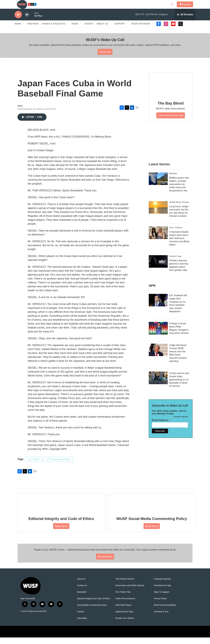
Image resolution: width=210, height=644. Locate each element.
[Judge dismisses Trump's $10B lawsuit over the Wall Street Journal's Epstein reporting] (158, 356)
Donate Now (105, 563)
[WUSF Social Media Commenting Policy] (152, 510)
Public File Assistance (125, 605)
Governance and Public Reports (130, 592)
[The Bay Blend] (171, 91)
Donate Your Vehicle (125, 625)
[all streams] (185, 21)
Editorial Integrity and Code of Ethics (61, 525)
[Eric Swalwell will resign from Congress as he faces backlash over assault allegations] (158, 307)
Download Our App (162, 592)
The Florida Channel (125, 585)
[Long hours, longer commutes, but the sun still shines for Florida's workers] (158, 214)
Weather (33, 30)
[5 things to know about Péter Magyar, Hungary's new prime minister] (158, 335)
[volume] (27, 21)
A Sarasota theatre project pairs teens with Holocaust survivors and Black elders (179, 245)
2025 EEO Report (123, 612)
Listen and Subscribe (171, 122)
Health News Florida (179, 209)
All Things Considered (58, 466)
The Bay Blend (171, 110)
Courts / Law (175, 263)
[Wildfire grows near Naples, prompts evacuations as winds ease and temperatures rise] (158, 185)
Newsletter (82, 599)
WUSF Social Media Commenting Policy (152, 525)
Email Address (161, 427)
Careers (81, 618)
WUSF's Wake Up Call (105, 46)
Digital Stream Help (124, 618)
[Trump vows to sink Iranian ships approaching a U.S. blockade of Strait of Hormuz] (158, 384)
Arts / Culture (176, 234)
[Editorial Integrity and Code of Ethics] (61, 510)
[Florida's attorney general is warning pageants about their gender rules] (158, 268)
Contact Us (82, 592)
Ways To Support (162, 599)
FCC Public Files (123, 599)
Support (120, 30)
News (18, 30)
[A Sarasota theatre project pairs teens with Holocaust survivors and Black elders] (158, 239)
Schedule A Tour (161, 618)
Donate (188, 8)
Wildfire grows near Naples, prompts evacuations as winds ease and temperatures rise (179, 191)
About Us (81, 585)
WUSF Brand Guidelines (165, 612)
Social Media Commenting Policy (92, 612)
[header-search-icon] (173, 8)
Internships (82, 625)
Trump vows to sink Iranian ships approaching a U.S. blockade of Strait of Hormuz (179, 386)
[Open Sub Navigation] (23, 30)
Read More (61, 533)
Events (89, 30)
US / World (34, 466)
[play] (18, 21)
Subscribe (105, 58)
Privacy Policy (160, 605)
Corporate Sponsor (162, 585)
